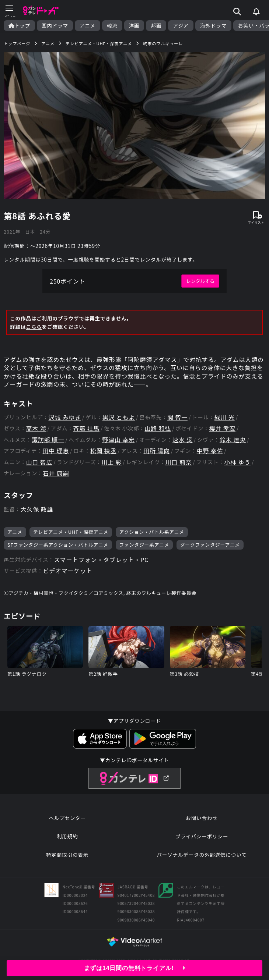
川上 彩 (111, 462)
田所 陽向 (157, 451)
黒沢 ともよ (119, 417)
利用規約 (67, 836)
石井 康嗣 (56, 473)
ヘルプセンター (67, 818)
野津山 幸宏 (118, 440)
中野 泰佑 (210, 451)
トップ (19, 26)
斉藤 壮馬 (86, 428)
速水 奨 (183, 440)
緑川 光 (225, 417)
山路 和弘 (158, 428)
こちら (34, 327)
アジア (181, 26)
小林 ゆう (237, 462)
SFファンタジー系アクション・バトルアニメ (58, 545)
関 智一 (177, 417)
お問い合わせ (202, 818)
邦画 (156, 26)
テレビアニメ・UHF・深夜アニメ (71, 532)
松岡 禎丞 (104, 451)
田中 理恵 (56, 451)
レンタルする (200, 281)
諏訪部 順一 (48, 440)
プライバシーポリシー (202, 836)
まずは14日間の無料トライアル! (135, 968)
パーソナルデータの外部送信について (202, 855)
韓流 (112, 26)
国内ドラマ (55, 26)
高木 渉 (36, 428)
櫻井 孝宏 (222, 428)
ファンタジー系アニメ (144, 545)
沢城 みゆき (65, 417)
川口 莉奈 (179, 462)
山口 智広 (39, 462)
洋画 (134, 26)
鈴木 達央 (233, 440)
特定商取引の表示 (67, 855)
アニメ (88, 26)
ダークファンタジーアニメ (210, 545)
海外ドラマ (213, 26)
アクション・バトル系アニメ (152, 532)
